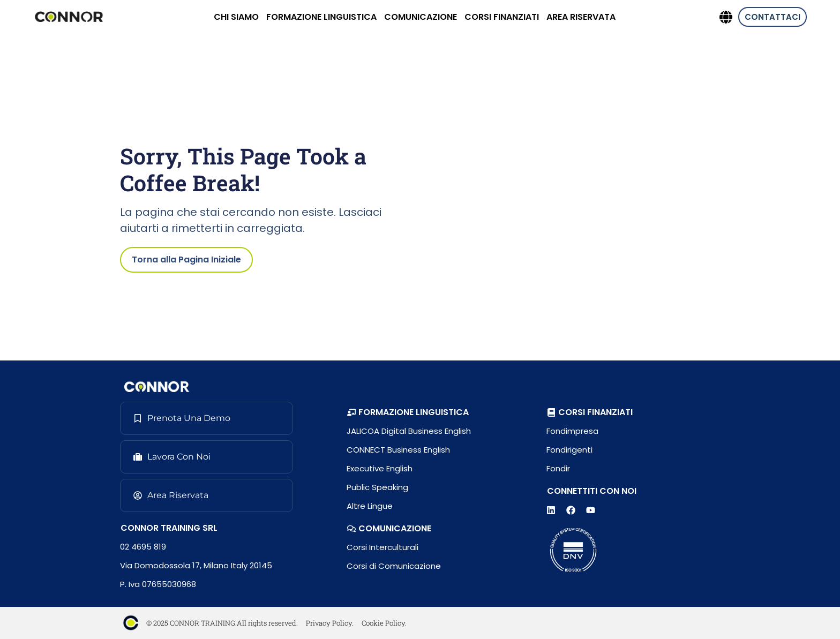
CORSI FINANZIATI (502, 17)
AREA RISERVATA (581, 17)
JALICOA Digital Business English (409, 431)
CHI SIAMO (236, 17)
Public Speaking (377, 487)
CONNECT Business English (398, 450)
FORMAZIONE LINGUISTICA (321, 17)
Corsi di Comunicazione (394, 566)
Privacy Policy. (330, 623)
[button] (408, 412)
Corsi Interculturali (382, 547)
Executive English (380, 468)
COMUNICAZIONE (421, 17)
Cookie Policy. (384, 623)
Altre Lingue (370, 506)
